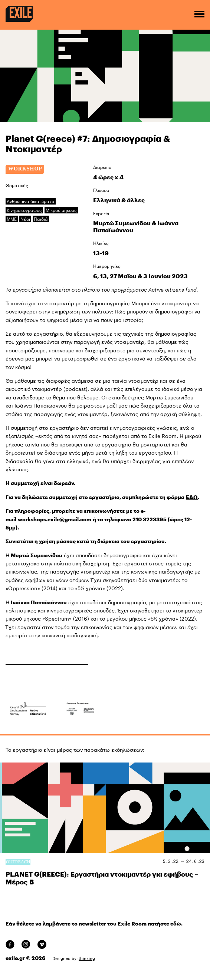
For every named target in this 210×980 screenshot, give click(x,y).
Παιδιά (41, 219)
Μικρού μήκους (61, 210)
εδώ (176, 924)
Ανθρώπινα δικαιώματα (31, 201)
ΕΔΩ (192, 497)
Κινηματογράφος (24, 210)
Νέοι (25, 219)
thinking (87, 958)
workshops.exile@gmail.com (55, 519)
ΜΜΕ (12, 219)
